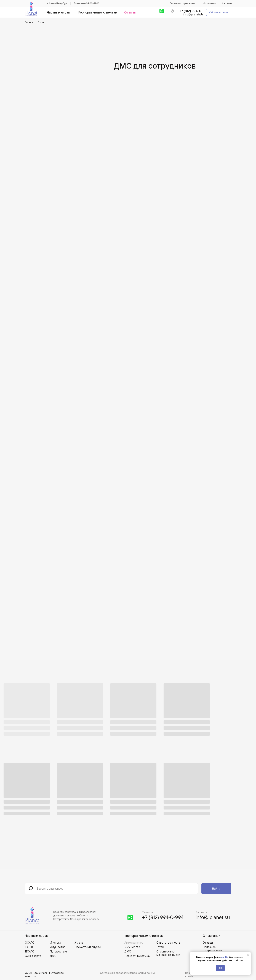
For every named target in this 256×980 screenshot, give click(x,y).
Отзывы (208, 943)
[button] (219, 12)
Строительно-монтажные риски (168, 953)
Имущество (132, 947)
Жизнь (79, 943)
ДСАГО (30, 951)
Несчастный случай (137, 956)
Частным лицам (37, 936)
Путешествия (59, 951)
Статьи (41, 22)
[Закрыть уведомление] (248, 955)
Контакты (227, 3)
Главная (29, 22)
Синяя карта (33, 956)
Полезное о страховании (183, 3)
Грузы (160, 947)
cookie (225, 957)
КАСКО (30, 947)
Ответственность (168, 943)
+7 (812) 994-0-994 (163, 917)
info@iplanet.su (193, 14)
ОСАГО (30, 943)
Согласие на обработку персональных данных (128, 973)
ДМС (128, 951)
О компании (210, 3)
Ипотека (55, 943)
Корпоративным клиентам (144, 936)
